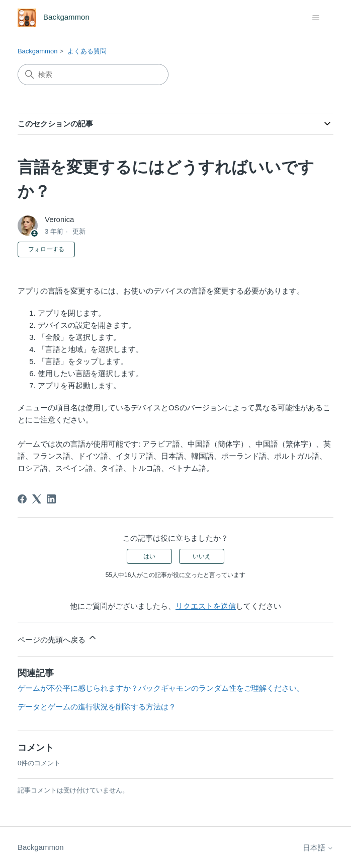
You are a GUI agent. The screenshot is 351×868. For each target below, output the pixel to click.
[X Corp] (37, 499)
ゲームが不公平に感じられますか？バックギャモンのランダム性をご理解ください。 (161, 688)
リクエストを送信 (206, 606)
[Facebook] (22, 499)
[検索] (93, 75)
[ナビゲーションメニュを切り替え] (316, 18)
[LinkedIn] (51, 499)
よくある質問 (87, 51)
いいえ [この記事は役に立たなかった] (202, 556)
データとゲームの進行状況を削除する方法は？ (97, 707)
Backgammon (37, 51)
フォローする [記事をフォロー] (46, 249)
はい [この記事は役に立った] (149, 556)
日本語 (318, 848)
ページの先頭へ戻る (58, 638)
